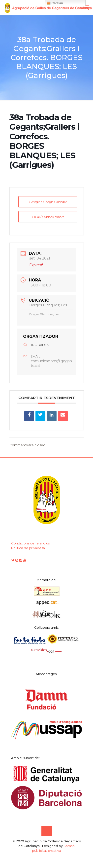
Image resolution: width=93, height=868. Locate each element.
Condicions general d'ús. (31, 543)
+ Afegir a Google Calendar (48, 202)
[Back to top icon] (47, 831)
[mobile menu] (86, 7)
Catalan (55, 3)
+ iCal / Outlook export (48, 217)
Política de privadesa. (28, 548)
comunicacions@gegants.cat (51, 363)
